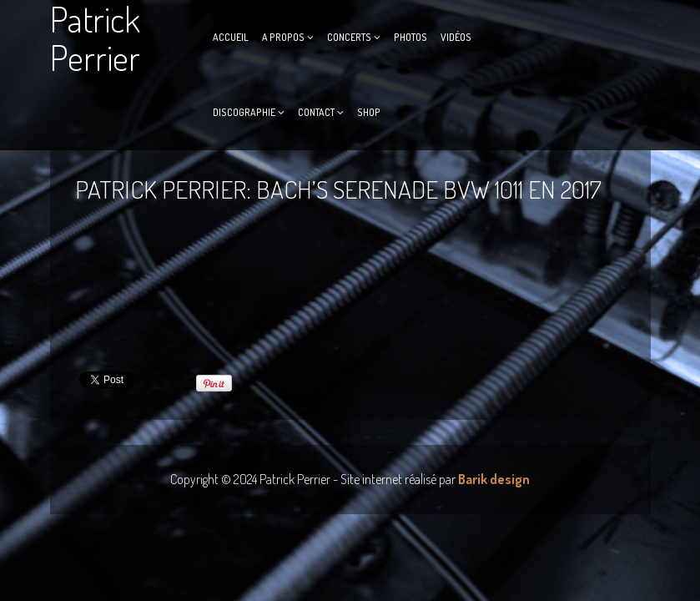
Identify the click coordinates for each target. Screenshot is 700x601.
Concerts (349, 37)
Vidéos (456, 37)
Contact (316, 112)
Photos (410, 37)
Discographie (244, 112)
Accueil (231, 37)
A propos (283, 37)
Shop (369, 112)
